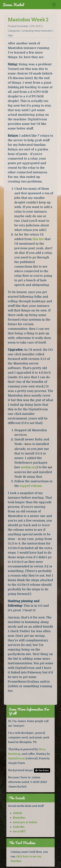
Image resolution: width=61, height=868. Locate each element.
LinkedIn (19, 827)
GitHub (17, 813)
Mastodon (19, 818)
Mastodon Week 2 (28, 20)
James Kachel (13, 5)
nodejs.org (29, 467)
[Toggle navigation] (54, 5)
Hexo (42, 749)
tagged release (31, 486)
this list (38, 239)
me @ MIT (19, 832)
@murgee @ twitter (25, 822)
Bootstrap (14, 754)
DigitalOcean (17, 759)
